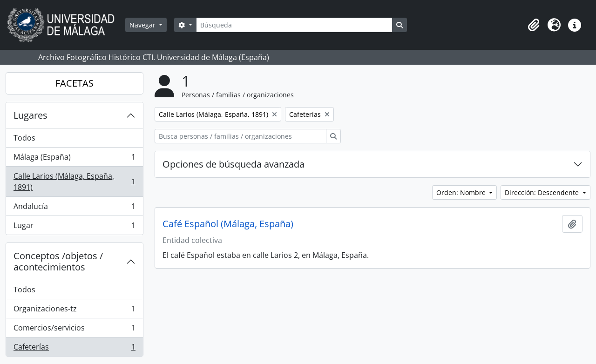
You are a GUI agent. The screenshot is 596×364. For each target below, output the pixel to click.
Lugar (74, 227)
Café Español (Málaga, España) (228, 224)
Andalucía (74, 208)
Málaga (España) (74, 159)
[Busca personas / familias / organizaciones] (240, 136)
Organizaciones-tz (74, 311)
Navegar (143, 25)
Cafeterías (74, 349)
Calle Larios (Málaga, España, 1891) (74, 182)
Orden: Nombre (462, 192)
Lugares (30, 115)
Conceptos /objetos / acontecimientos (58, 261)
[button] (534, 25)
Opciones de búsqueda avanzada (234, 164)
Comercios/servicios (74, 330)
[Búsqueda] (294, 25)
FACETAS (74, 83)
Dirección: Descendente (543, 192)
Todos (24, 138)
